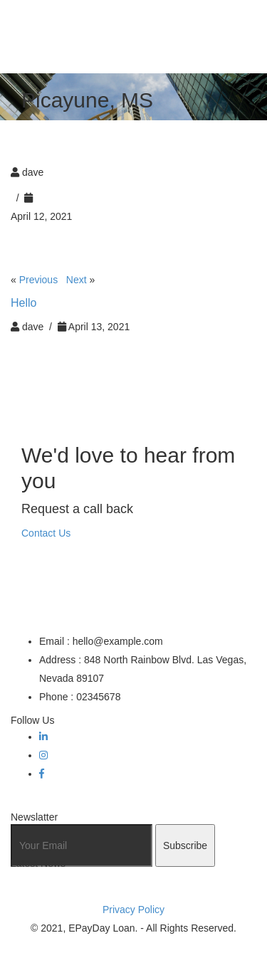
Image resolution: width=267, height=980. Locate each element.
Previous (38, 280)
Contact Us (46, 533)
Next (77, 280)
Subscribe (185, 845)
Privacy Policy (133, 910)
